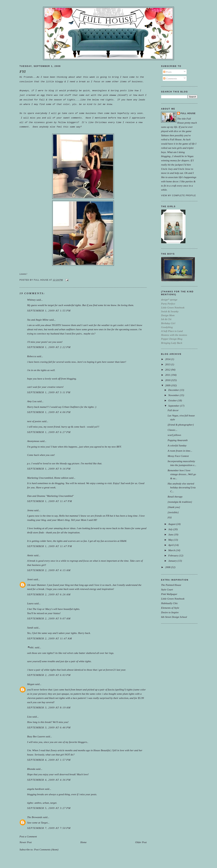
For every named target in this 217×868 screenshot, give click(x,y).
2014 (168, 359)
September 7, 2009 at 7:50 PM (49, 828)
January (173, 561)
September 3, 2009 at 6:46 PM (49, 727)
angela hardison (36, 789)
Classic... (172, 430)
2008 (168, 567)
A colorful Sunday (177, 445)
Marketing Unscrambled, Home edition (48, 478)
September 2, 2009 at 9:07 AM (49, 618)
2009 (168, 385)
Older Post (141, 842)
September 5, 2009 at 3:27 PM (49, 808)
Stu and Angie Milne (38, 320)
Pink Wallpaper (169, 594)
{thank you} (174, 507)
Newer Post (26, 842)
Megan (31, 684)
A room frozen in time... (180, 451)
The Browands (35, 817)
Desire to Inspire (170, 612)
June (171, 534)
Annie (30, 555)
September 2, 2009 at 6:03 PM (49, 675)
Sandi (30, 628)
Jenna (30, 510)
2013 (168, 364)
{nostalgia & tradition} (180, 502)
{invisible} (173, 512)
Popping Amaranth (178, 440)
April (171, 545)
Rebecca (32, 356)
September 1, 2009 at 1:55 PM (49, 311)
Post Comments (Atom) (46, 849)
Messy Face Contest (178, 456)
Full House (188, 113)
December (174, 390)
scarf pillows (174, 435)
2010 (168, 380)
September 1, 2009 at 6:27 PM (49, 432)
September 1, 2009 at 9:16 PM (49, 469)
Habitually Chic (169, 603)
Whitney (31, 300)
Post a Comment (28, 836)
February (173, 555)
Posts (167, 72)
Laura (30, 603)
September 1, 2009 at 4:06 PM (49, 412)
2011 (168, 375)
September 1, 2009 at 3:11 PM (49, 392)
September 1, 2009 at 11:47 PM (50, 501)
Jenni (30, 579)
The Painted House (171, 585)
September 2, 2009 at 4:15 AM (49, 570)
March (172, 550)
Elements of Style (170, 608)
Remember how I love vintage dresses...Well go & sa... (182, 474)
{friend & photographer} (181, 425)
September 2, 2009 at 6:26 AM (49, 594)
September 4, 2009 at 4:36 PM (49, 780)
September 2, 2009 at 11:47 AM (50, 638)
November (174, 395)
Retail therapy (175, 497)
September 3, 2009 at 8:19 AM (49, 707)
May (171, 540)
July (171, 529)
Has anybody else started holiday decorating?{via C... (182, 487)
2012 (168, 370)
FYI (23, 72)
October (173, 400)
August (172, 524)
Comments (170, 78)
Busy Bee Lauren (36, 736)
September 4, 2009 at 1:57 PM (49, 760)
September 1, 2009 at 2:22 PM (49, 347)
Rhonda (31, 769)
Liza (29, 717)
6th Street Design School (174, 617)
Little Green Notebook (173, 599)
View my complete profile (178, 196)
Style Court (167, 589)
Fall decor (173, 410)
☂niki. (31, 647)
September (174, 406)
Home (83, 842)
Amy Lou (32, 401)
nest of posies (34, 421)
